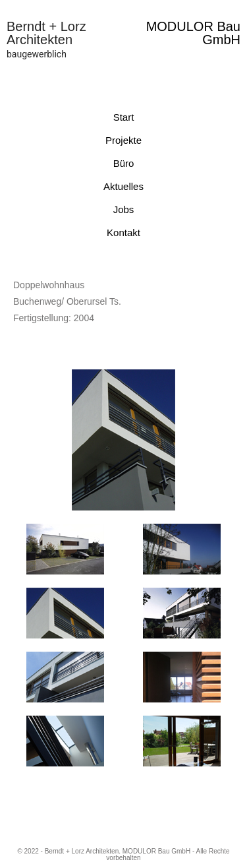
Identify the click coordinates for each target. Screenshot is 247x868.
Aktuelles (123, 186)
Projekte (123, 140)
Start (124, 117)
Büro (124, 163)
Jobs (124, 209)
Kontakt (123, 232)
